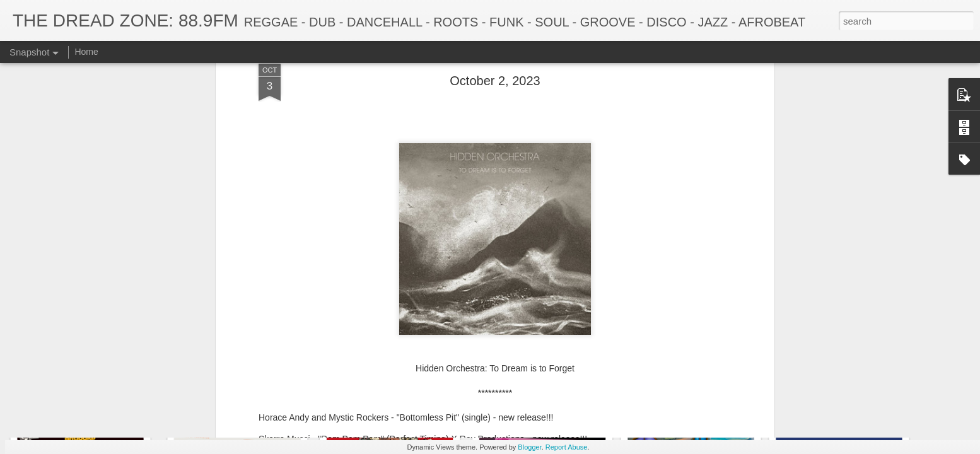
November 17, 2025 (841, 388)
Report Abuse (567, 447)
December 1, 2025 (539, 395)
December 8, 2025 (389, 388)
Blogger (529, 447)
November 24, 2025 (688, 390)
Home (86, 52)
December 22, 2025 (85, 395)
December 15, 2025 (233, 390)
